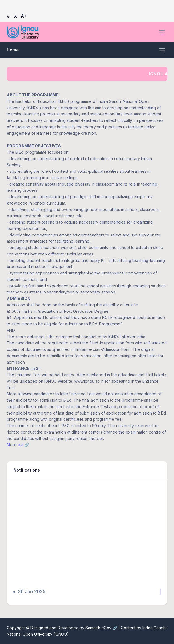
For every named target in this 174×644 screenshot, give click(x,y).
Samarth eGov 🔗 (102, 628)
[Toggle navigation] (162, 32)
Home (13, 50)
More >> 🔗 (18, 445)
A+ (24, 16)
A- (9, 16)
